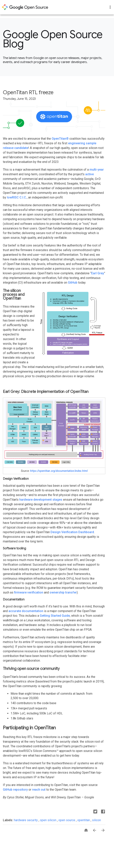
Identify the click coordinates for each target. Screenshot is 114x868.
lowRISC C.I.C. (17, 197)
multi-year (97, 170)
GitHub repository (15, 790)
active (90, 174)
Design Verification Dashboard (72, 532)
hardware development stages (41, 500)
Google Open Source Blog (53, 39)
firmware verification (29, 592)
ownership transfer (63, 592)
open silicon (49, 820)
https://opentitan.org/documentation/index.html (59, 471)
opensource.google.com (25, 7)
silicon (96, 820)
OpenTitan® (60, 139)
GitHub (73, 283)
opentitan (84, 820)
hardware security (26, 820)
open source (67, 820)
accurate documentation (26, 611)
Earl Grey (98, 273)
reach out (39, 790)
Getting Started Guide (55, 616)
